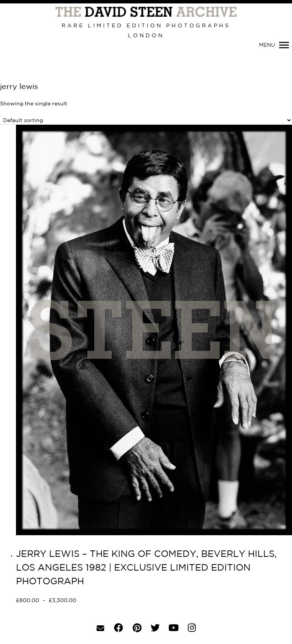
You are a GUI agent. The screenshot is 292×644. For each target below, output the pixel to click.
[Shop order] (146, 120)
